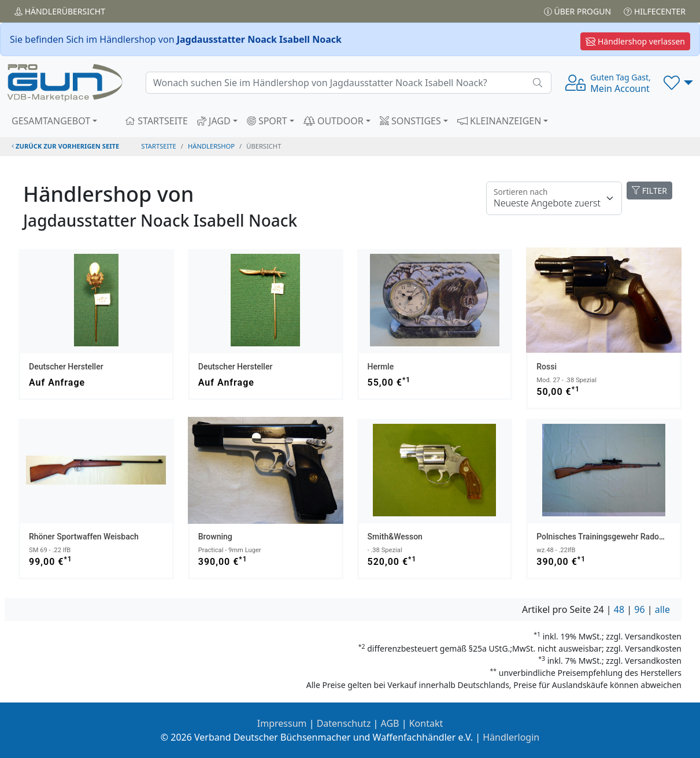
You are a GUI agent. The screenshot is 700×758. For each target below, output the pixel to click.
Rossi (547, 367)
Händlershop (211, 146)
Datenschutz (344, 723)
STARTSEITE (156, 121)
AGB (390, 723)
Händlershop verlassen (635, 41)
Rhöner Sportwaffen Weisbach (84, 537)
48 (619, 609)
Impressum (282, 723)
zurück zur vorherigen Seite (65, 146)
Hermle (381, 367)
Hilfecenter (655, 11)
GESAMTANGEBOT (51, 121)
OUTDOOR (334, 121)
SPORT (267, 121)
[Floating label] (554, 198)
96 (639, 609)
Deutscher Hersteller (66, 367)
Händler (60, 11)
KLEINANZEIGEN (499, 121)
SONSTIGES (410, 121)
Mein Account (620, 83)
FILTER (649, 191)
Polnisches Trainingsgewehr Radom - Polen (615, 537)
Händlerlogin (511, 737)
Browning (215, 537)
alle (662, 609)
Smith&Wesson (395, 537)
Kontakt (426, 723)
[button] (678, 83)
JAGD (214, 121)
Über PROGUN (577, 11)
